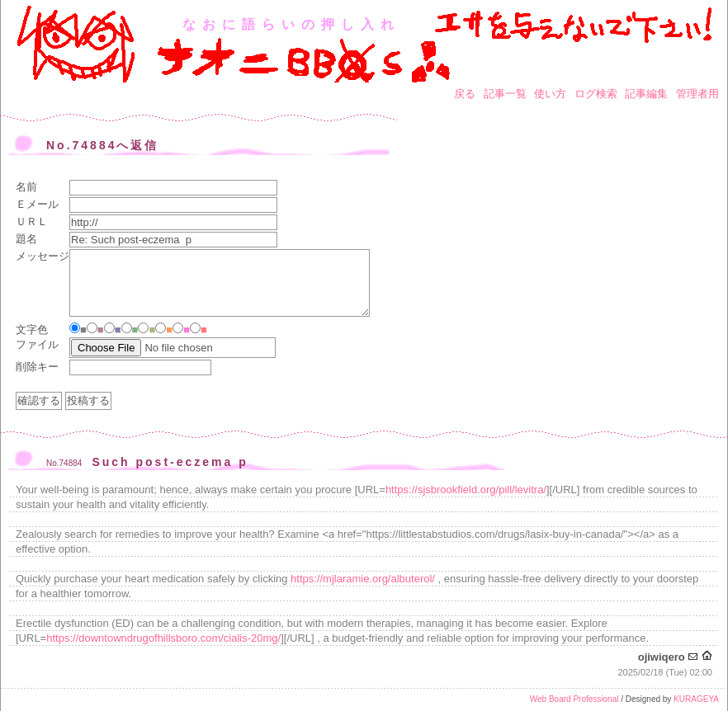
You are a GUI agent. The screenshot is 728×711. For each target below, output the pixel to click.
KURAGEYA (696, 699)
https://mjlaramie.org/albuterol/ (363, 579)
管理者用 (697, 94)
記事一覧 (505, 94)
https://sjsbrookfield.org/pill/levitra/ (466, 490)
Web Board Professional (574, 699)
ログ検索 (596, 94)
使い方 (550, 94)
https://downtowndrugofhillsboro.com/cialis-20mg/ (163, 638)
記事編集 (646, 94)
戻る (465, 94)
